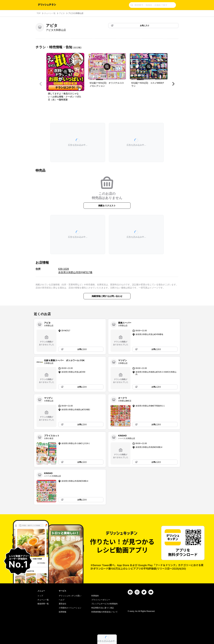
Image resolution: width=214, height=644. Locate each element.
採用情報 (63, 612)
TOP (39, 13)
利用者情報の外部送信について (104, 612)
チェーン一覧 (50, 13)
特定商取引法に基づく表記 (103, 608)
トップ (40, 596)
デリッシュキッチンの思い (70, 596)
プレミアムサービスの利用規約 (104, 604)
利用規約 (95, 596)
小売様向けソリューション (70, 608)
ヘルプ (62, 600)
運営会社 (63, 604)
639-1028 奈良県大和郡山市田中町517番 (75, 271)
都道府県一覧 (43, 604)
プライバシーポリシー (101, 600)
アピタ (62, 13)
